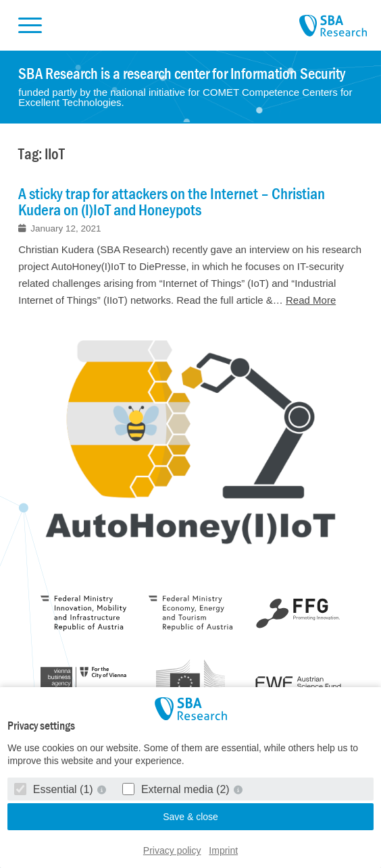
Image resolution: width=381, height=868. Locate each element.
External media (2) (177, 789)
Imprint (223, 850)
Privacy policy (172, 850)
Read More (311, 300)
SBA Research (333, 26)
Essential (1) (55, 789)
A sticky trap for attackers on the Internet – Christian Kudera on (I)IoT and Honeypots (172, 202)
